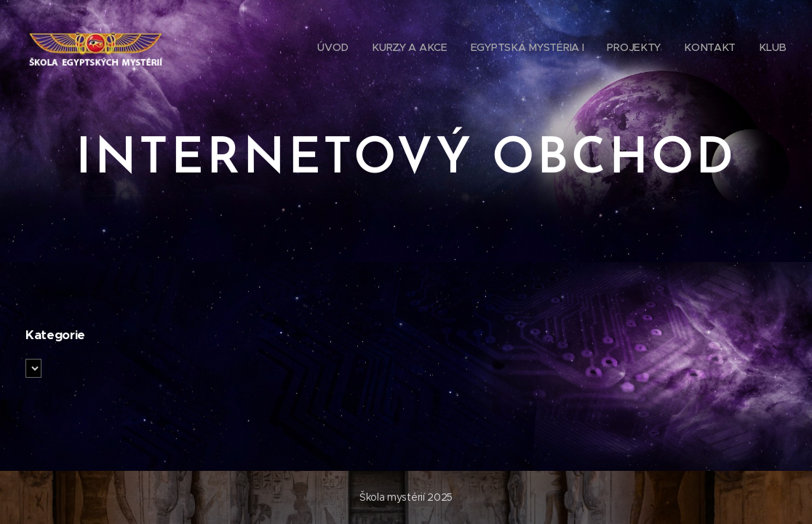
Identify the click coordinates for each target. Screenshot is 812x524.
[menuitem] (339, 47)
